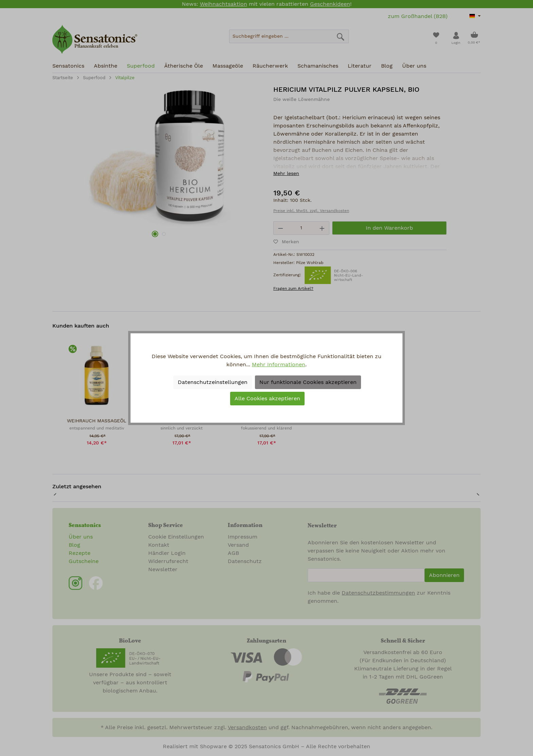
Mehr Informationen (279, 365)
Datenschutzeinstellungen (213, 382)
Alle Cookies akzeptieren (267, 399)
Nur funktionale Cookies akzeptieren (308, 382)
